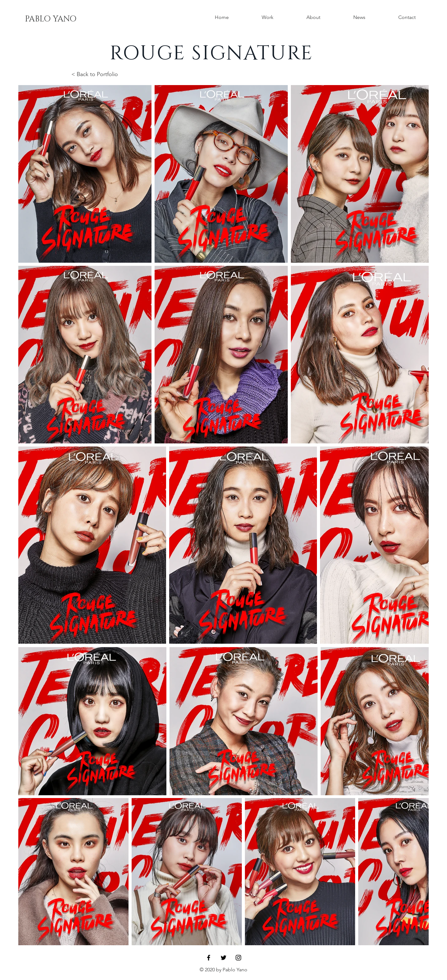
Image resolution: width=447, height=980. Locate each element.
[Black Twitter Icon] (223, 958)
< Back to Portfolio (95, 74)
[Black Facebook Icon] (209, 958)
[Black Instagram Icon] (238, 958)
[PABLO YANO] (51, 19)
